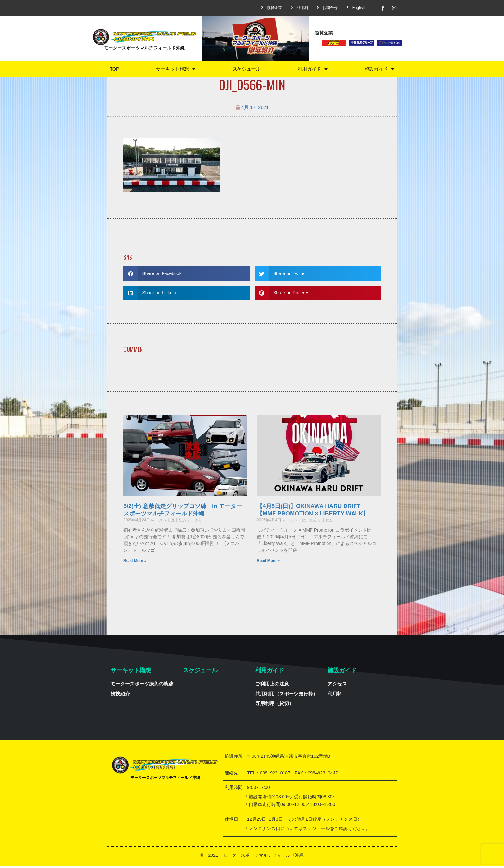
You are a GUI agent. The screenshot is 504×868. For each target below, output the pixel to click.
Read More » (135, 563)
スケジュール (246, 70)
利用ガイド (312, 70)
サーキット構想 (175, 70)
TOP (114, 70)
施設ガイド (379, 70)
